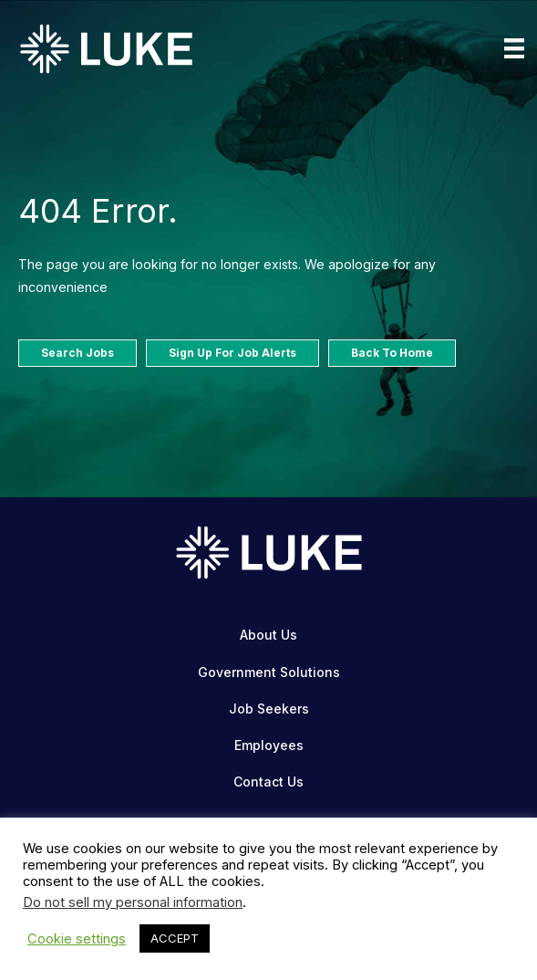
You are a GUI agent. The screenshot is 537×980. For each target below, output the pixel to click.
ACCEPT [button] (175, 938)
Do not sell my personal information (133, 902)
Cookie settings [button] (77, 939)
